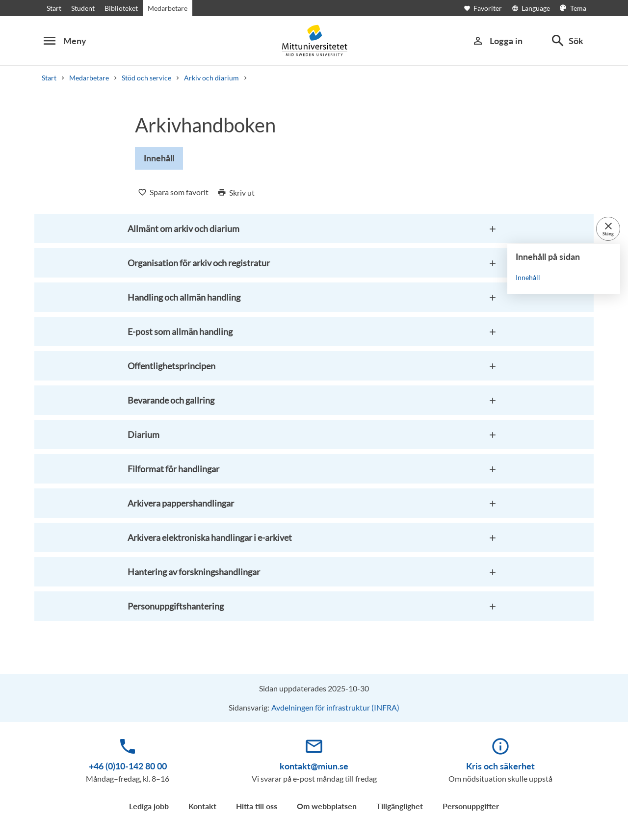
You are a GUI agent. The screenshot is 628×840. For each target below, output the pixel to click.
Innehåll (528, 277)
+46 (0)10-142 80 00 (128, 766)
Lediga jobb (149, 806)
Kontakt (202, 806)
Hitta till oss (257, 806)
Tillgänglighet (400, 806)
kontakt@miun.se (314, 766)
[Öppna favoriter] (488, 8)
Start (54, 8)
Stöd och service (146, 78)
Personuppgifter (471, 806)
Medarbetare (168, 8)
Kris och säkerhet (500, 766)
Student (83, 8)
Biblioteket (121, 8)
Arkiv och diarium (211, 78)
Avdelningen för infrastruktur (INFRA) (335, 707)
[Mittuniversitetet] (314, 40)
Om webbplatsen (327, 806)
